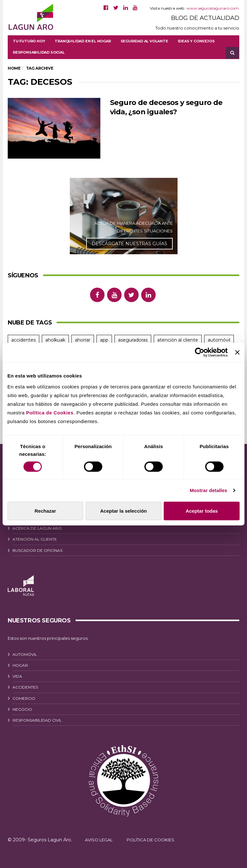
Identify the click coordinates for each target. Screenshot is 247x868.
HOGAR (20, 665)
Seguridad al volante (144, 41)
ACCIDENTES (25, 687)
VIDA (17, 676)
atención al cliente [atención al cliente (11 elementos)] (178, 340)
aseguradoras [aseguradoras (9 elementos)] (133, 340)
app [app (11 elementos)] (104, 340)
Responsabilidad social (39, 52)
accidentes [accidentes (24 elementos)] (23, 340)
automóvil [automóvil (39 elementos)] (219, 340)
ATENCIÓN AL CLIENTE (35, 539)
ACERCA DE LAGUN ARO (37, 528)
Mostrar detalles (209, 490)
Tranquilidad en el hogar (83, 41)
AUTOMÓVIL (25, 654)
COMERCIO (24, 698)
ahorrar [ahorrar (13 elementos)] (83, 340)
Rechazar (45, 511)
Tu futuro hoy (29, 41)
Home (14, 68)
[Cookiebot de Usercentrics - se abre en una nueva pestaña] (200, 352)
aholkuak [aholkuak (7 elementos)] (55, 340)
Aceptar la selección (123, 511)
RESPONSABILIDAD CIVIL (37, 720)
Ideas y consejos (196, 41)
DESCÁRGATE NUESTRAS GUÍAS (129, 244)
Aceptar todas (202, 511)
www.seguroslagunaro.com (213, 8)
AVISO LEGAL (99, 840)
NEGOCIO (22, 709)
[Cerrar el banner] (237, 352)
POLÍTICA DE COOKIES (151, 840)
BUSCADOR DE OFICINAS (37, 550)
